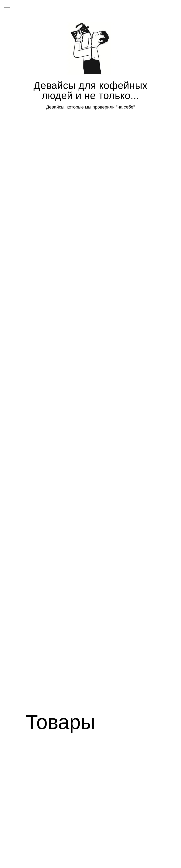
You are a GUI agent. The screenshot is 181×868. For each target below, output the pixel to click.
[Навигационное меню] (7, 6)
